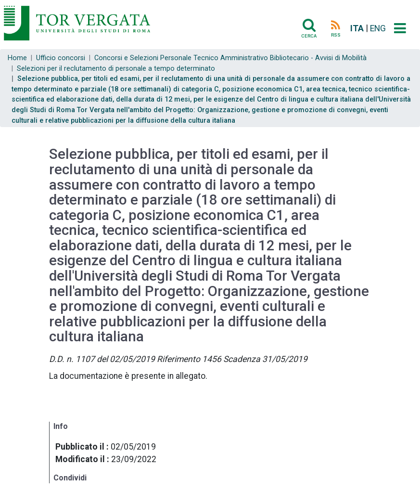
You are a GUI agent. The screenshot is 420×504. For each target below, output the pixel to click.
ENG (378, 28)
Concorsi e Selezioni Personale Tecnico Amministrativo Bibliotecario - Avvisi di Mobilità (230, 58)
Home (17, 58)
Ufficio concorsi (61, 58)
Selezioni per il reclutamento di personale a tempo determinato (116, 69)
